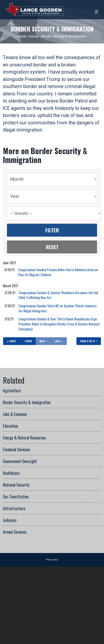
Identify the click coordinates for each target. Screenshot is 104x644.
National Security (16, 485)
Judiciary (10, 520)
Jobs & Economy (15, 414)
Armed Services (15, 532)
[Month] (52, 179)
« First (12, 341)
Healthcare (11, 473)
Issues (34, 36)
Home (22, 36)
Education (10, 426)
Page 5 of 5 (89, 341)
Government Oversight (20, 461)
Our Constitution (16, 496)
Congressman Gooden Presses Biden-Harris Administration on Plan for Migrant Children (58, 272)
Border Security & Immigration (52, 29)
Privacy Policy (52, 560)
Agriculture (12, 390)
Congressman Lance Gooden (35, 10)
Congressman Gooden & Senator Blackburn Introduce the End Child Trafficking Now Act (58, 295)
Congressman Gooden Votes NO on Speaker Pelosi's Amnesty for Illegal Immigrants (57, 308)
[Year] (52, 196)
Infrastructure (14, 508)
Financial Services (16, 449)
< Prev (28, 341)
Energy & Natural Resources (24, 438)
